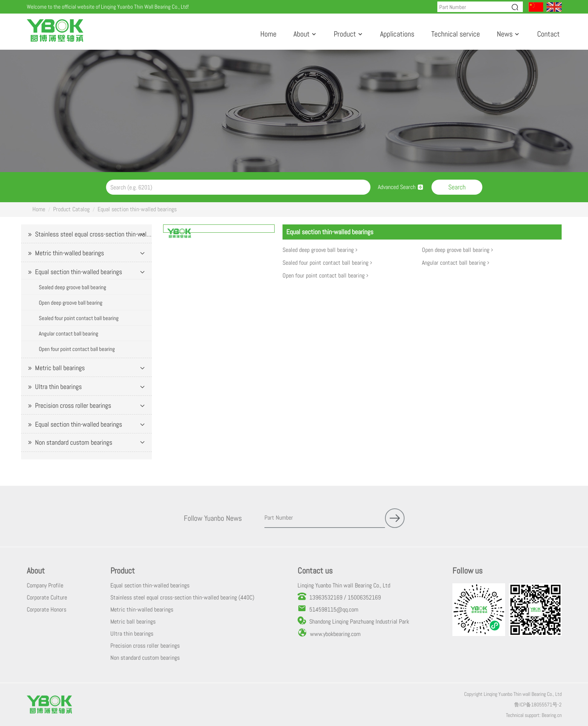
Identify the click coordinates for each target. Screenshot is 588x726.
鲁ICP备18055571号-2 (538, 705)
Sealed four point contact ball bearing (79, 318)
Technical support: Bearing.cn (534, 715)
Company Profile (45, 585)
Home (268, 34)
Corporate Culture (47, 597)
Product (345, 34)
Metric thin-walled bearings (69, 253)
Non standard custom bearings (74, 442)
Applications (397, 34)
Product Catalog (71, 209)
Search (457, 187)
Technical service (456, 34)
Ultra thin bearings (58, 387)
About (302, 34)
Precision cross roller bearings (73, 405)
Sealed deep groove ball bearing (73, 287)
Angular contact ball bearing (69, 333)
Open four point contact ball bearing (77, 349)
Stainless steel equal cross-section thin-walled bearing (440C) (94, 234)
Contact (548, 34)
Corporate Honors (47, 609)
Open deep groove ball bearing (71, 303)
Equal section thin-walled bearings (137, 209)
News (505, 34)
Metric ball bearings (60, 368)
